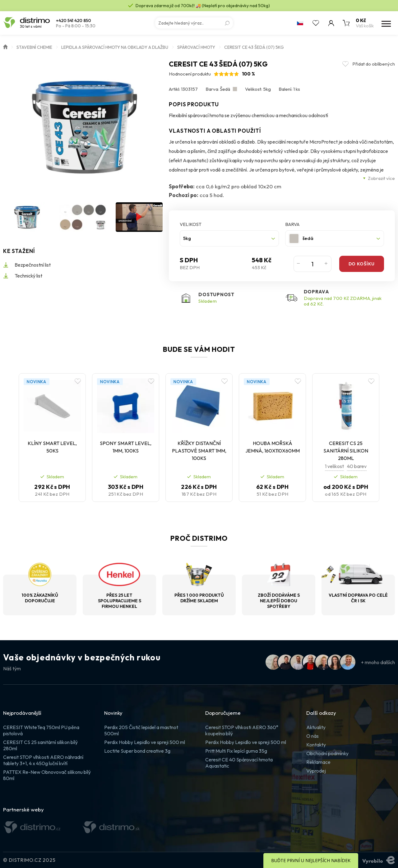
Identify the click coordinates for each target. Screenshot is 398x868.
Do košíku (362, 264)
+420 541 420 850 (74, 21)
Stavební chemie (34, 47)
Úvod (5, 46)
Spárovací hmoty (196, 47)
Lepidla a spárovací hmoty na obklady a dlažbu (115, 47)
